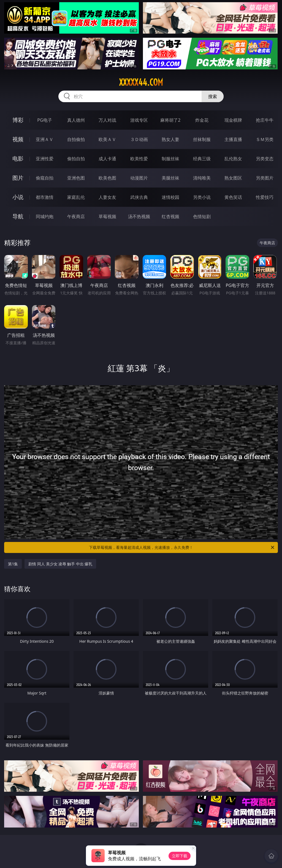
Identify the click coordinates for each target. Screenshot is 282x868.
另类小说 (202, 197)
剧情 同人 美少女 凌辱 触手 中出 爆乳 (60, 564)
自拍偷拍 (76, 139)
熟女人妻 (170, 139)
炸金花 (202, 120)
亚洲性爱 (45, 159)
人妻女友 (107, 197)
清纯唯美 (202, 178)
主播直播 (233, 139)
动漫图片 (139, 178)
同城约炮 (45, 216)
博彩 (18, 120)
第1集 (13, 564)
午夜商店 (76, 216)
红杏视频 (170, 216)
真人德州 (76, 120)
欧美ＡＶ (107, 139)
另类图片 (265, 178)
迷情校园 (170, 197)
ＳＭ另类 (265, 139)
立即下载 (180, 856)
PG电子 (44, 120)
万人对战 (107, 120)
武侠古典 (139, 197)
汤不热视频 (139, 216)
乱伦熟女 (233, 159)
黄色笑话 (233, 197)
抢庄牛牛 (265, 120)
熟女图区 (233, 178)
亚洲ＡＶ (45, 139)
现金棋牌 (233, 120)
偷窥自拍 (45, 178)
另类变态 (265, 159)
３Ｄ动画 (139, 139)
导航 (18, 216)
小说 (18, 197)
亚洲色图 (76, 178)
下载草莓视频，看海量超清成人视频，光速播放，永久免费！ (182, 547)
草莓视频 (107, 216)
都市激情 (45, 197)
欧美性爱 (139, 159)
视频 (18, 139)
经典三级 (202, 159)
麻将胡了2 (170, 120)
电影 (18, 158)
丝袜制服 (202, 139)
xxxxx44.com (141, 82)
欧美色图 (107, 178)
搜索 (213, 96)
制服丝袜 (170, 159)
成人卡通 (107, 159)
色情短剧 (202, 216)
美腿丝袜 (170, 178)
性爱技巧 (265, 197)
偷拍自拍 (76, 159)
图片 (18, 178)
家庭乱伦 (76, 197)
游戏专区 (139, 120)
